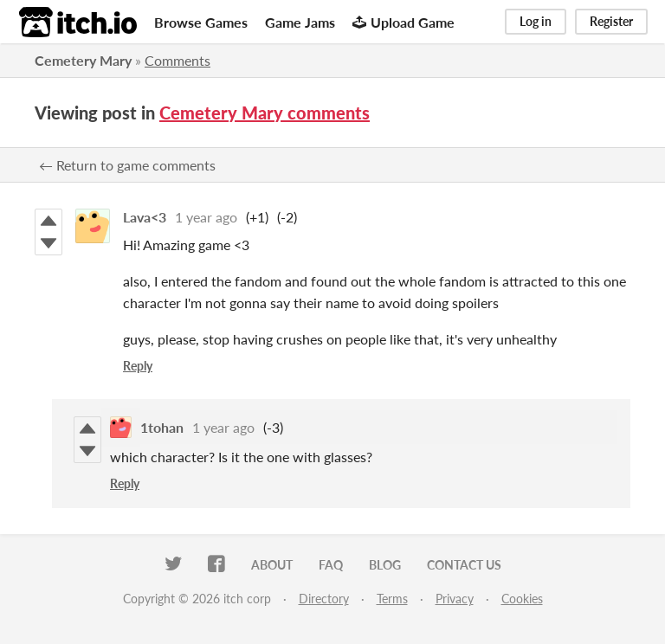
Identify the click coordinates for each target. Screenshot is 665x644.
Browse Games (201, 22)
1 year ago (206, 217)
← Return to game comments (127, 165)
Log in (536, 21)
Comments (178, 60)
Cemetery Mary (83, 60)
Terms (392, 599)
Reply (138, 366)
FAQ (331, 565)
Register (611, 21)
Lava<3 (145, 217)
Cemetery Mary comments (265, 113)
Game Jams (300, 22)
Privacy (455, 599)
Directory (324, 599)
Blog (385, 565)
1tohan (162, 427)
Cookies (522, 599)
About (272, 565)
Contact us (464, 565)
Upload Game (404, 22)
